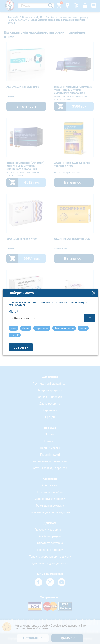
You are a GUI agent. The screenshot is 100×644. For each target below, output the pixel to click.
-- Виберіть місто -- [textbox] (24, 299)
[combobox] (52, 299)
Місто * (13, 293)
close (94, 274)
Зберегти (21, 328)
